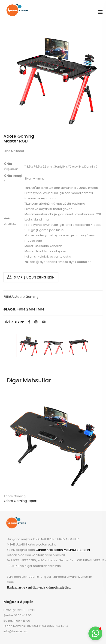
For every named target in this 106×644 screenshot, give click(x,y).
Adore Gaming (27, 297)
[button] (95, 633)
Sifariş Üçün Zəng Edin (31, 277)
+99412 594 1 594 (31, 309)
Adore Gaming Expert (21, 501)
